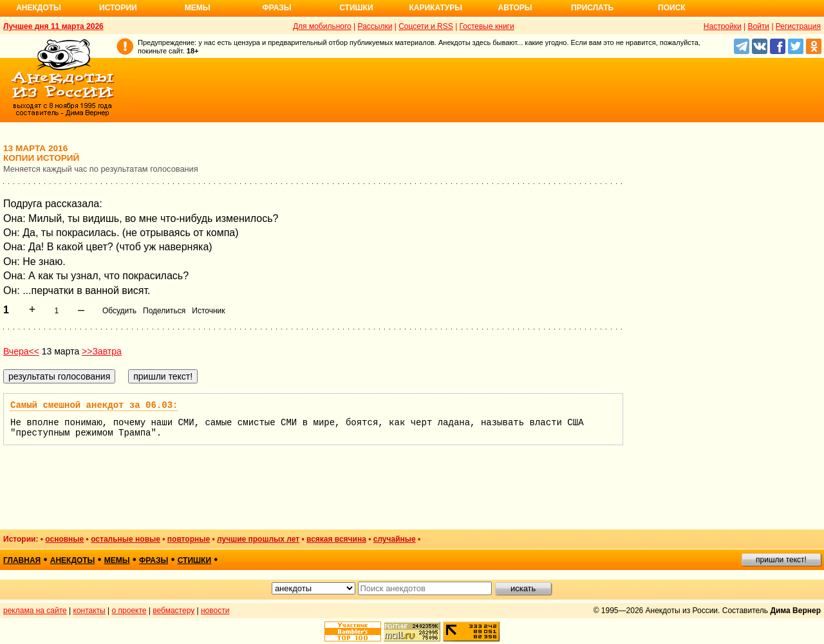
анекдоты (73, 560)
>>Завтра (102, 351)
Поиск (672, 8)
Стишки (356, 8)
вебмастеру (173, 611)
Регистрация (798, 26)
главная (22, 560)
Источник (208, 311)
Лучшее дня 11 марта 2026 (53, 26)
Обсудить (119, 311)
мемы (117, 560)
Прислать (592, 8)
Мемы (198, 8)
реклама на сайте (35, 611)
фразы (154, 560)
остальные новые (126, 539)
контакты (89, 611)
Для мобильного (322, 26)
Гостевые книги (487, 26)
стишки (194, 560)
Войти (758, 26)
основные (64, 539)
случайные (395, 539)
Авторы (515, 8)
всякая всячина (336, 539)
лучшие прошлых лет (258, 539)
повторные (189, 539)
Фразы (276, 8)
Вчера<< (21, 351)
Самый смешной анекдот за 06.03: (94, 405)
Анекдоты (39, 8)
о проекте (129, 611)
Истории (118, 8)
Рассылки (375, 26)
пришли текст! (781, 560)
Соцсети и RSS (426, 26)
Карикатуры (435, 8)
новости (215, 611)
